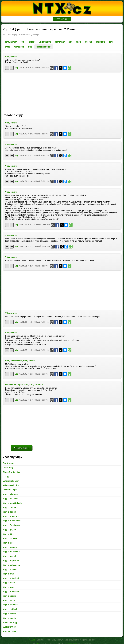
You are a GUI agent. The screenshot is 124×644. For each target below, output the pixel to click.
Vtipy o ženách (9, 614)
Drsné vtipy (10, 385)
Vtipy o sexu (11, 57)
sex (22, 42)
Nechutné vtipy (10, 490)
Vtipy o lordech (10, 547)
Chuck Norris (45, 42)
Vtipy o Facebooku (11, 525)
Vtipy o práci (8, 574)
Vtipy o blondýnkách (12, 503)
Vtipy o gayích (9, 530)
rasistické (101, 42)
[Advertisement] (62, 92)
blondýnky (60, 42)
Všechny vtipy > (21, 448)
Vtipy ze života (36, 385)
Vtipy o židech (9, 618)
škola (79, 42)
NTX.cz (32, 640)
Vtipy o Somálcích (11, 592)
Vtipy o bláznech (10, 499)
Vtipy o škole (9, 600)
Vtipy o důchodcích (12, 521)
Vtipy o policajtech (11, 565)
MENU (62, 19)
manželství (19, 47)
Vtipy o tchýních (10, 605)
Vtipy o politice (10, 569)
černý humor (11, 42)
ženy (111, 42)
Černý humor (9, 463)
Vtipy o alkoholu (10, 494)
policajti (89, 42)
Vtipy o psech (9, 583)
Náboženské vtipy (11, 485)
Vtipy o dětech (9, 512)
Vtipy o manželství (14, 361)
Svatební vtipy (9, 627)
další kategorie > (44, 47)
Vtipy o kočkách (10, 538)
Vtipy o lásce (9, 543)
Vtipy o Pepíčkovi (11, 561)
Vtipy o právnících (11, 578)
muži (30, 47)
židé (70, 42)
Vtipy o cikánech (10, 507)
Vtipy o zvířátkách (11, 609)
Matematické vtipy (11, 481)
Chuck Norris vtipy (11, 472)
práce (7, 47)
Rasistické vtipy (10, 623)
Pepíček (31, 42)
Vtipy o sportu (9, 596)
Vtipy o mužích (10, 556)
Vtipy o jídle (8, 534)
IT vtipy (6, 476)
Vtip (17, 68)
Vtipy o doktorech (11, 516)
